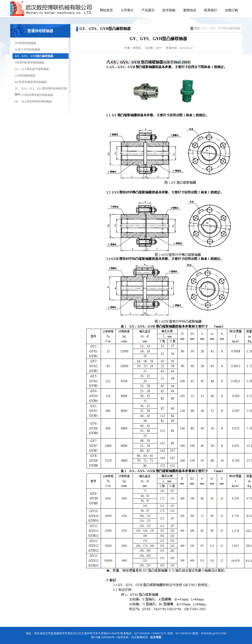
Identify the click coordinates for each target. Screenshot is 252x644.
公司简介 (127, 10)
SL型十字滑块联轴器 (28, 50)
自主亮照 (156, 637)
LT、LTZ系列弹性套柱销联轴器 (34, 95)
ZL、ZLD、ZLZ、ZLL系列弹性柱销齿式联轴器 (41, 89)
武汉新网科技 (140, 637)
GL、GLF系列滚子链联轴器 (32, 69)
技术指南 (169, 10)
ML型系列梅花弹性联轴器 (31, 82)
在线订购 (231, 10)
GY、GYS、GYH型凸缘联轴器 (34, 56)
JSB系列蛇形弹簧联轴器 (30, 63)
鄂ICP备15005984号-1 (104, 637)
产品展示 (148, 10)
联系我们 (211, 10)
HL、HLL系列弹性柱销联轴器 (33, 101)
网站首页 (106, 10)
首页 (197, 28)
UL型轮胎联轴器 (25, 76)
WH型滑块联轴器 (25, 43)
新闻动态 (190, 10)
